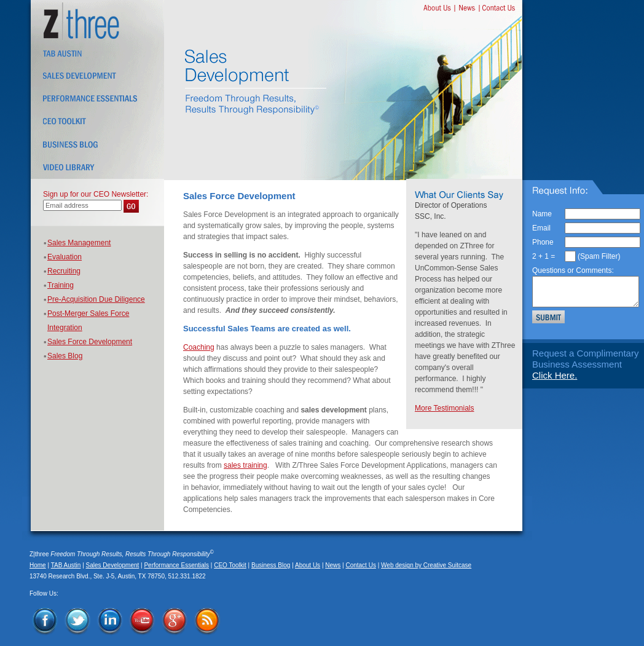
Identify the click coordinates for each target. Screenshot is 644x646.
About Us (308, 565)
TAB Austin (66, 565)
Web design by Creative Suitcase (426, 565)
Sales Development (113, 565)
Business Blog (271, 565)
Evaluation (65, 257)
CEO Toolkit (230, 565)
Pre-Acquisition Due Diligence (96, 299)
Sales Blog (65, 356)
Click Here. (555, 375)
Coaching (199, 347)
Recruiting (64, 271)
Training (61, 285)
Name (542, 214)
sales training (245, 465)
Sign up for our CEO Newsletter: (96, 194)
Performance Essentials (176, 565)
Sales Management (79, 243)
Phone (543, 242)
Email (541, 228)
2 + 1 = (544, 256)
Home (38, 565)
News (333, 565)
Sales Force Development (90, 342)
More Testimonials (444, 408)
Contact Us (360, 565)
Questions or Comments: (573, 270)
